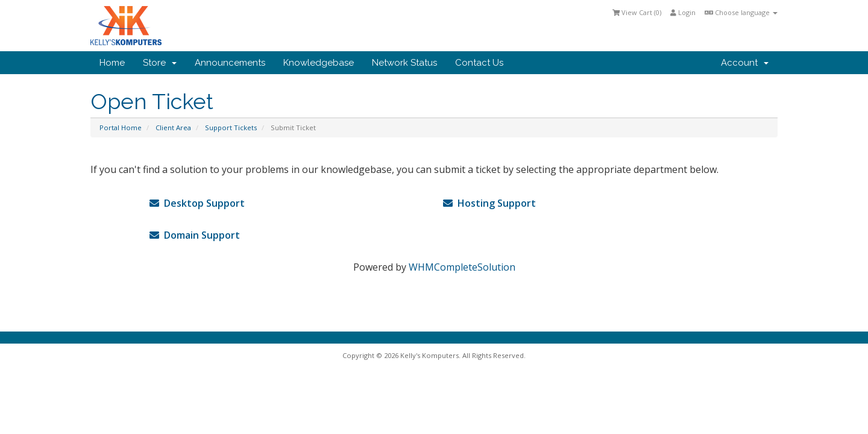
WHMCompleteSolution (462, 267)
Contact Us (479, 63)
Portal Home (121, 127)
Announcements (230, 63)
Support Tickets (231, 127)
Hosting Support (489, 203)
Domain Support (195, 235)
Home (112, 63)
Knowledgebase (319, 63)
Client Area (173, 127)
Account (745, 63)
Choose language (741, 12)
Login (683, 12)
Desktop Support (197, 203)
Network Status (404, 63)
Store (160, 63)
